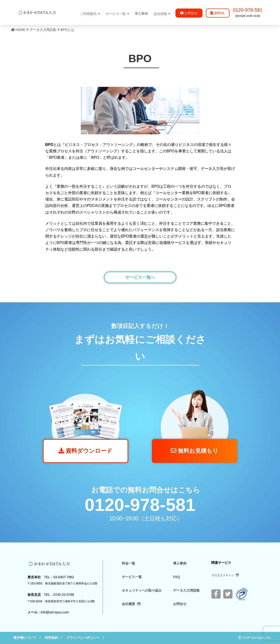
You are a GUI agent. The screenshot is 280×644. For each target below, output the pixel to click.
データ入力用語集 (186, 590)
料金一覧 (129, 563)
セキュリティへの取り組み (142, 590)
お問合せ (180, 604)
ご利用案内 (90, 14)
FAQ (177, 577)
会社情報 (162, 14)
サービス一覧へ (140, 277)
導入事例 (180, 563)
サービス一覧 (117, 14)
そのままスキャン (225, 575)
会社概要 (131, 604)
